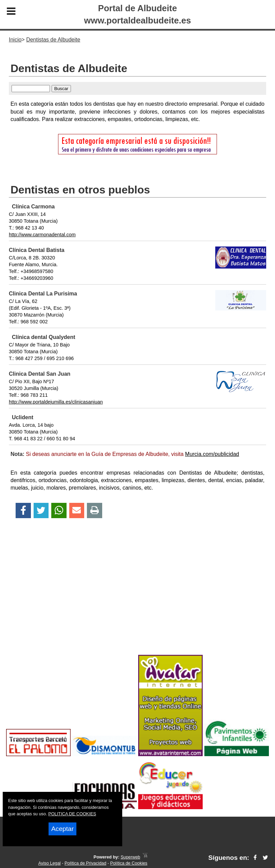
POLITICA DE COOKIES (72, 814)
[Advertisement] (137, 598)
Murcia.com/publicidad (212, 454)
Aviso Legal (50, 863)
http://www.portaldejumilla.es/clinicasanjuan (56, 402)
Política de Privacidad (85, 863)
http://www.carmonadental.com (42, 235)
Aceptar (62, 829)
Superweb (130, 857)
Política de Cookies (129, 863)
